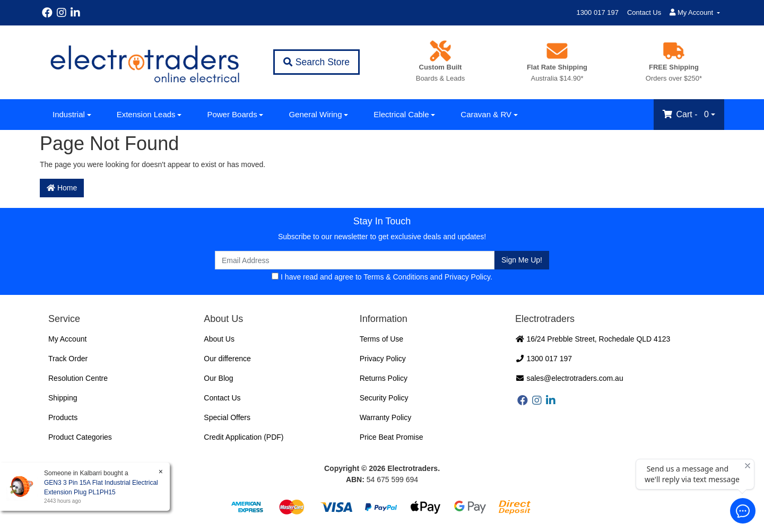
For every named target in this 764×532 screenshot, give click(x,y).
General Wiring (315, 114)
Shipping (63, 398)
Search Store (316, 62)
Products (63, 417)
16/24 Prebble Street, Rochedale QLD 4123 (593, 339)
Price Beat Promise (392, 437)
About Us (219, 339)
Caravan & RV (486, 114)
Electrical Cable (401, 114)
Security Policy (384, 398)
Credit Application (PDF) (244, 437)
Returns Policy (384, 378)
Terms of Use (381, 339)
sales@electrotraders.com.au (569, 378)
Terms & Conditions (396, 277)
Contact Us (644, 12)
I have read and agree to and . (382, 277)
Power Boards (232, 114)
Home (62, 188)
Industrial (69, 114)
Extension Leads (146, 114)
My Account (67, 339)
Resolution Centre (78, 378)
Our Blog (218, 378)
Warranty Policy (386, 417)
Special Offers (227, 417)
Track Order (68, 359)
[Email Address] (355, 260)
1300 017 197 (597, 12)
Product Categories (80, 437)
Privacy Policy (467, 277)
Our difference (227, 359)
